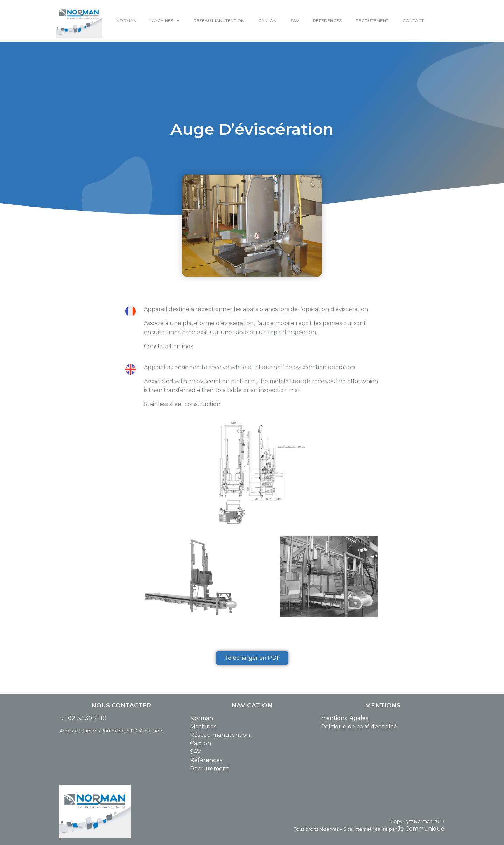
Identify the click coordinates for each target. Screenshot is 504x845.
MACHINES (165, 21)
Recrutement (209, 769)
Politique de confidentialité (359, 727)
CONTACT (413, 20)
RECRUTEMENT (372, 20)
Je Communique (421, 829)
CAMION (267, 20)
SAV (295, 20)
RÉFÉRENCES (327, 20)
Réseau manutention (220, 735)
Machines (203, 727)
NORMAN (126, 20)
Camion (201, 743)
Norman (202, 718)
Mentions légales (345, 718)
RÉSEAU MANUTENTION (219, 20)
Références (206, 760)
